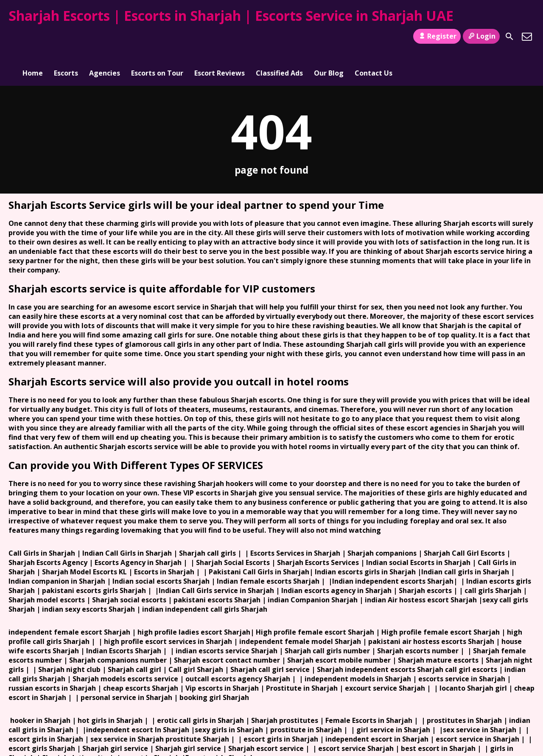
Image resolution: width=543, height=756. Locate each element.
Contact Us (374, 37)
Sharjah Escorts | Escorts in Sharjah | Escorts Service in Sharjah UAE (231, 15)
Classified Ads (279, 37)
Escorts (66, 37)
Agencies (105, 37)
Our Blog (329, 37)
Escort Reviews (220, 37)
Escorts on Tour (157, 37)
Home (33, 37)
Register (437, 36)
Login (481, 36)
